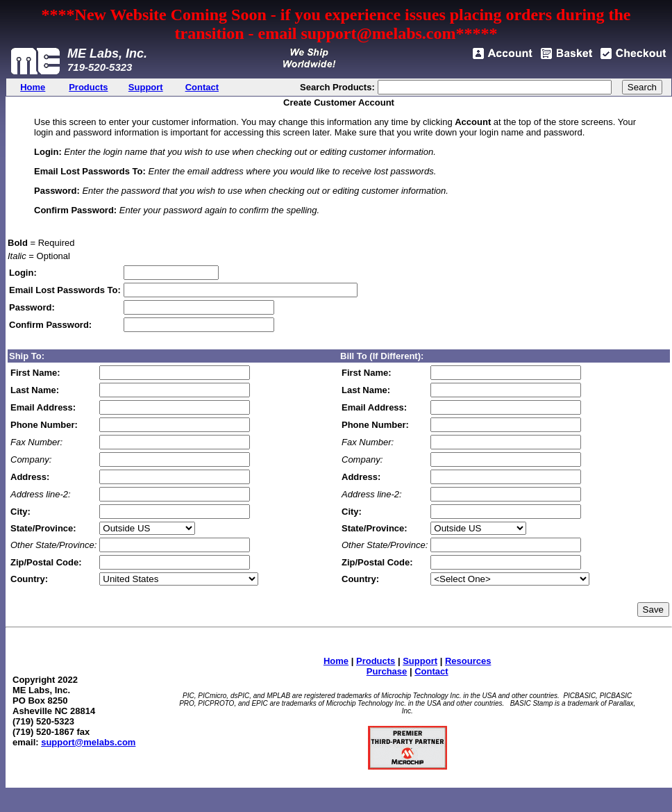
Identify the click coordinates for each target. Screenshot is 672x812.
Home (336, 661)
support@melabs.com (88, 742)
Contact (431, 671)
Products (376, 661)
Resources (468, 661)
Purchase (387, 671)
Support (420, 661)
